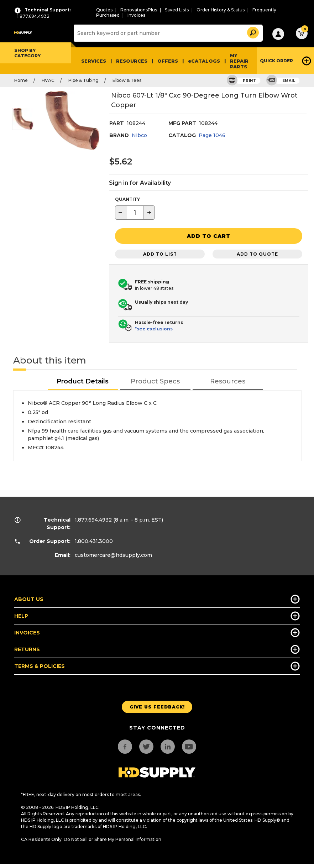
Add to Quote (257, 253)
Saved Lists (177, 10)
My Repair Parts (239, 61)
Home (21, 80)
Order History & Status (221, 10)
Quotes (104, 10)
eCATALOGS (204, 61)
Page (212, 135)
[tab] (83, 381)
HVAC (48, 80)
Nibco (139, 135)
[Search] (167, 33)
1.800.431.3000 (94, 540)
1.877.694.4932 (93, 519)
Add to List (160, 253)
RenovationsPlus (139, 10)
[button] (252, 32)
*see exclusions (154, 328)
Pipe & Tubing (83, 80)
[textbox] (135, 213)
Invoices (136, 15)
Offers (168, 61)
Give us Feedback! (157, 705)
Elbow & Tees (127, 80)
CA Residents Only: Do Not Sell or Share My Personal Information (91, 838)
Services (94, 61)
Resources (132, 61)
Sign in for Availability (140, 183)
